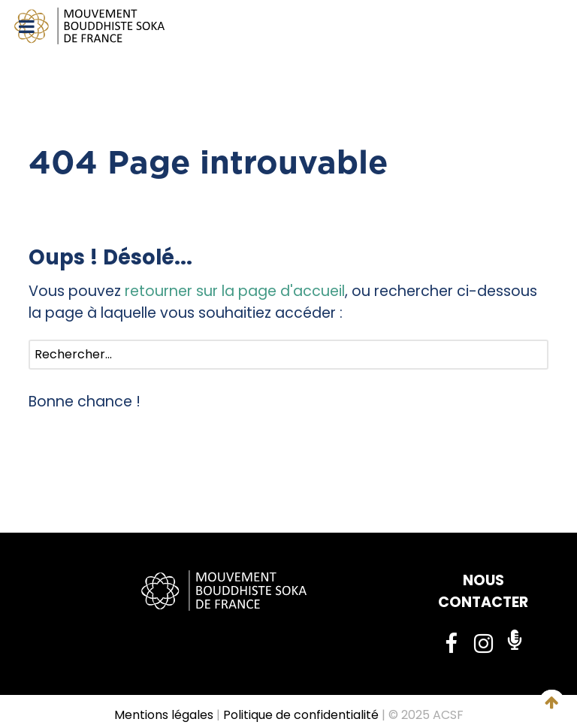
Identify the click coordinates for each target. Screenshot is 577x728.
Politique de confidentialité (301, 715)
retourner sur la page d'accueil (235, 291)
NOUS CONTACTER (483, 591)
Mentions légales (164, 715)
